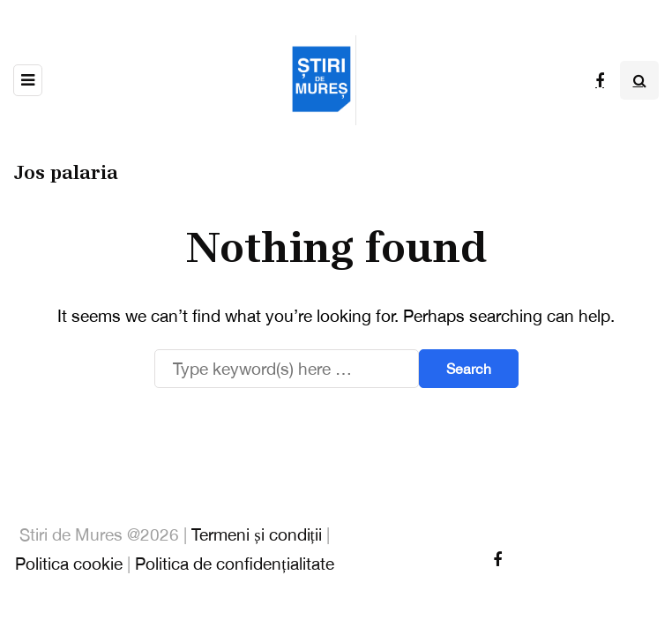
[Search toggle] (639, 80)
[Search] (287, 369)
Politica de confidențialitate (234, 564)
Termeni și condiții (257, 534)
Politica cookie (69, 564)
